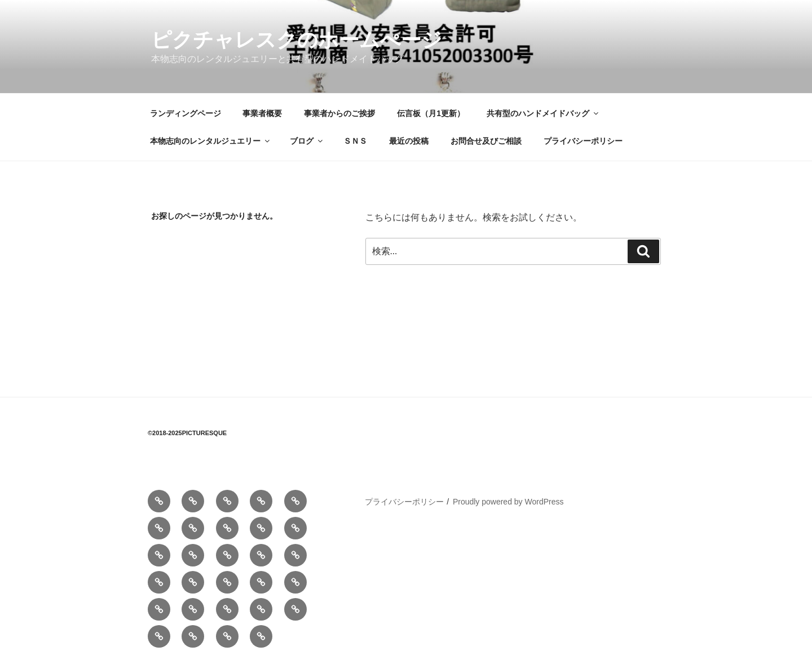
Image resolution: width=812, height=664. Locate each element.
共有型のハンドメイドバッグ (543, 113)
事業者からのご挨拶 (339, 113)
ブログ (307, 141)
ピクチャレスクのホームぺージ (297, 40)
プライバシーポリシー (583, 141)
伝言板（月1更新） (431, 113)
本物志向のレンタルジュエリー (211, 141)
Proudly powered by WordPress (508, 502)
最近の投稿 (409, 141)
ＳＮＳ (355, 141)
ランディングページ (186, 113)
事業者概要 (262, 113)
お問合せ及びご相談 (486, 141)
